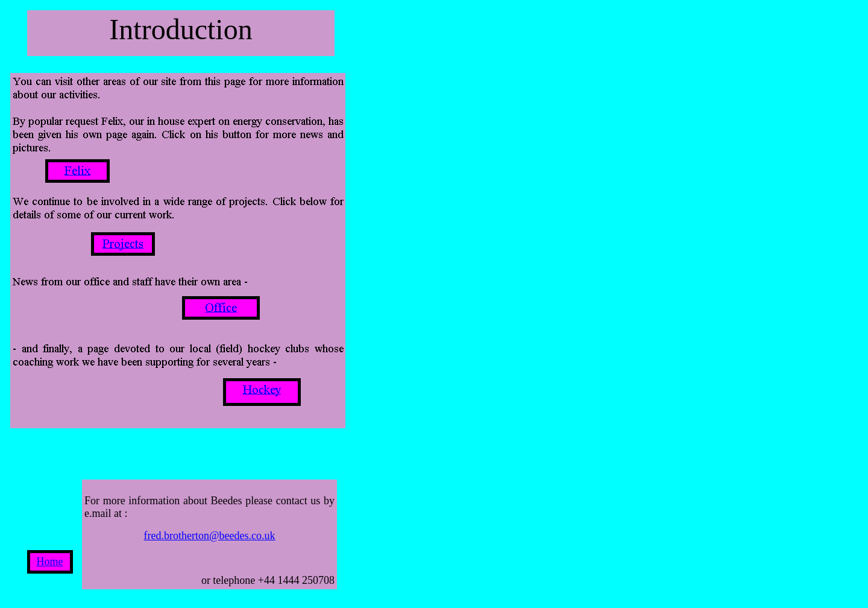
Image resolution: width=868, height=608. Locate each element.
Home (50, 562)
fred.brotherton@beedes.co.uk (210, 536)
